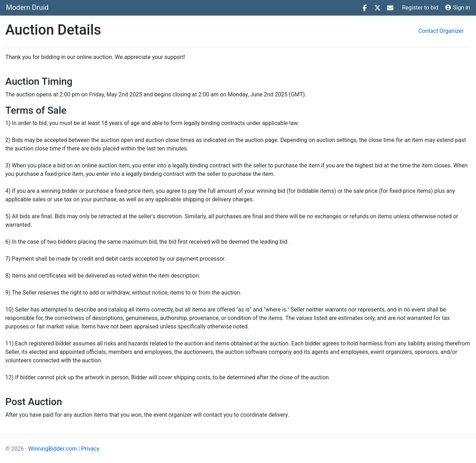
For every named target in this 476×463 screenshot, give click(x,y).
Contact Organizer (441, 31)
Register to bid (420, 8)
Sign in (458, 8)
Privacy (90, 449)
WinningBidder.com (53, 449)
